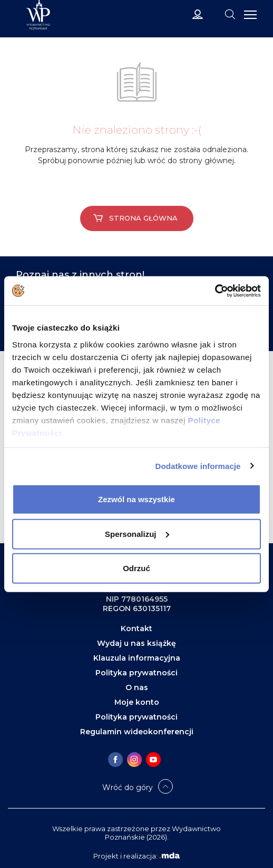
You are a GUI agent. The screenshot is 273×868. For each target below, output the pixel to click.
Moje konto (137, 702)
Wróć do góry (128, 787)
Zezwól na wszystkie (136, 499)
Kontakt (136, 628)
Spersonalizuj (137, 533)
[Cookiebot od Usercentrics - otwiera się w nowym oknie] (215, 291)
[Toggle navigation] (230, 14)
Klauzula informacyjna (137, 658)
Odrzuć (136, 568)
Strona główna (135, 218)
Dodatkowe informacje (198, 466)
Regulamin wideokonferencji (137, 732)
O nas (137, 687)
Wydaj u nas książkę (136, 643)
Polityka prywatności (136, 673)
